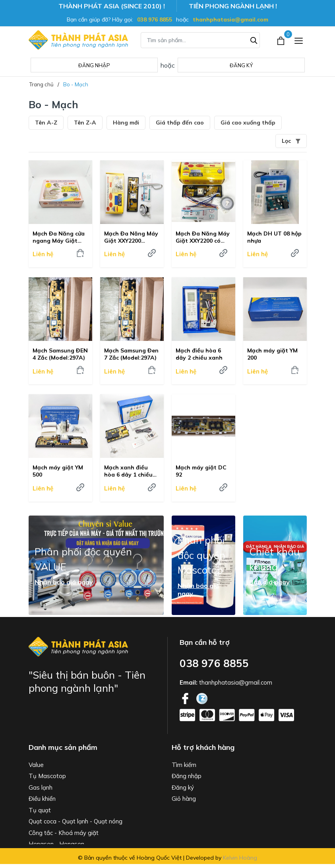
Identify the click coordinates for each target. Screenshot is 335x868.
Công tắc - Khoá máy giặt (64, 833)
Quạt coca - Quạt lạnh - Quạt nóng (76, 821)
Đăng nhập (94, 65)
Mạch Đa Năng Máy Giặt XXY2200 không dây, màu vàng (131, 237)
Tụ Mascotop (47, 776)
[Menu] (299, 40)
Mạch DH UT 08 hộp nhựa (274, 237)
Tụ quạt (40, 810)
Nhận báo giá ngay (64, 582)
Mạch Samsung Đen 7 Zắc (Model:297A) (131, 354)
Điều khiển (42, 799)
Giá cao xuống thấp (248, 123)
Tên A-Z (46, 123)
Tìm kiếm (184, 765)
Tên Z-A (85, 123)
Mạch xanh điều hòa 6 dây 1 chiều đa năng (128, 471)
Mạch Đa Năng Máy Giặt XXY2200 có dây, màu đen (203, 237)
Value (36, 765)
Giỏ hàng (184, 799)
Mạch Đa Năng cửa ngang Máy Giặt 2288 (59, 237)
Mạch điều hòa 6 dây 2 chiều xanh (199, 354)
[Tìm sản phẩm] (200, 40)
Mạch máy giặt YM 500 (58, 471)
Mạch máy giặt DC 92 (201, 471)
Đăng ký (241, 65)
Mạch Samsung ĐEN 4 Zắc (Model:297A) (60, 354)
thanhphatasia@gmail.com (230, 19)
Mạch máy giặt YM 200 (272, 354)
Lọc (291, 141)
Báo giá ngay (269, 582)
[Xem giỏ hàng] (282, 40)
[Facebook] (186, 698)
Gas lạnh (41, 787)
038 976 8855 (155, 19)
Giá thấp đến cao (180, 123)
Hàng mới (126, 123)
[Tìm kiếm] (254, 39)
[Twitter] (202, 698)
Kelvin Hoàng (240, 858)
